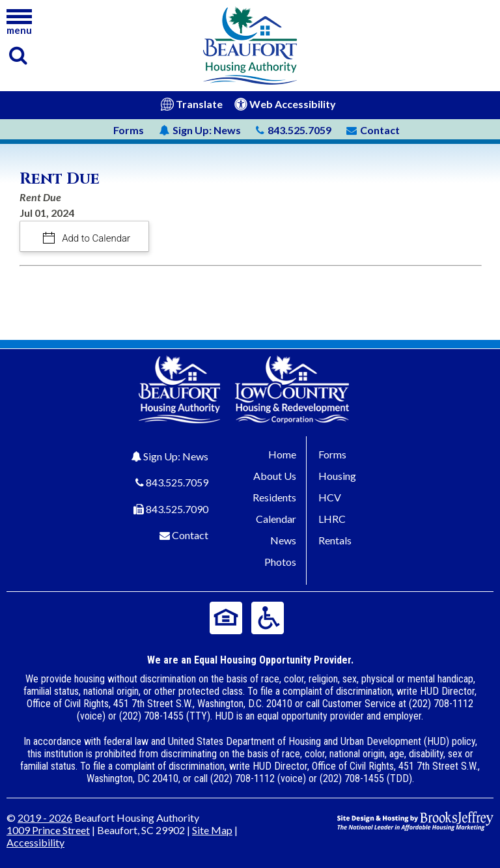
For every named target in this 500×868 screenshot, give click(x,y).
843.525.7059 (177, 482)
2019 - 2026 (45, 818)
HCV (330, 497)
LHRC (332, 519)
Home (282, 454)
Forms (129, 130)
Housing (337, 476)
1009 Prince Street (48, 830)
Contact (190, 535)
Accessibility (35, 842)
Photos (280, 562)
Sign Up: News (176, 456)
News (200, 130)
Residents (274, 497)
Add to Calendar (95, 238)
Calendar (276, 519)
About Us (275, 476)
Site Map (212, 830)
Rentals (335, 540)
